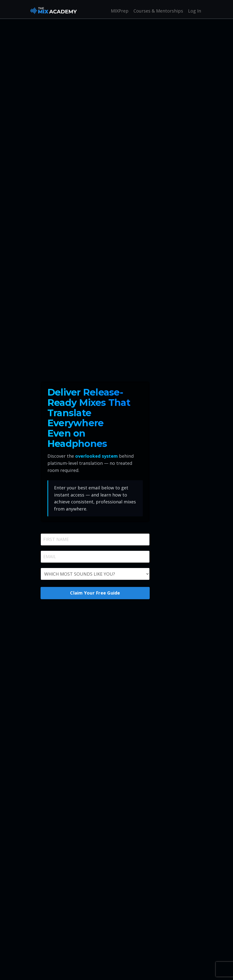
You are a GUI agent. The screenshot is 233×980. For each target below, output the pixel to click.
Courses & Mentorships (158, 11)
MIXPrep (120, 11)
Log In (195, 11)
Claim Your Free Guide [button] (95, 593)
